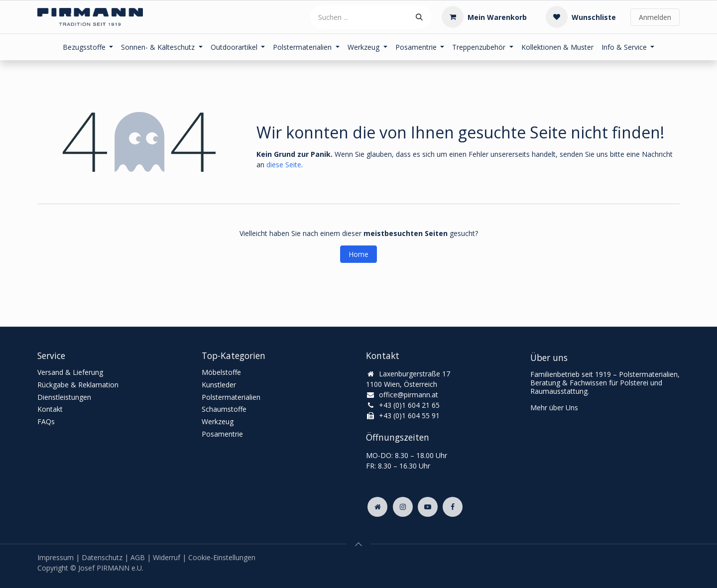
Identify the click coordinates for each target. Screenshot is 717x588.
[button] (358, 544)
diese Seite (284, 165)
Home (358, 254)
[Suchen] (419, 17)
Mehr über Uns (554, 408)
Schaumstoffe (224, 409)
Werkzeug (218, 421)
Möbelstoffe (221, 372)
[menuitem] (88, 47)
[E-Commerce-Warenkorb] (484, 17)
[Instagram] (403, 507)
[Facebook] (453, 507)
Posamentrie (222, 434)
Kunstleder (219, 385)
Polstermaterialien (231, 397)
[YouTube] (428, 507)
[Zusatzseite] (377, 507)
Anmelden (655, 17)
